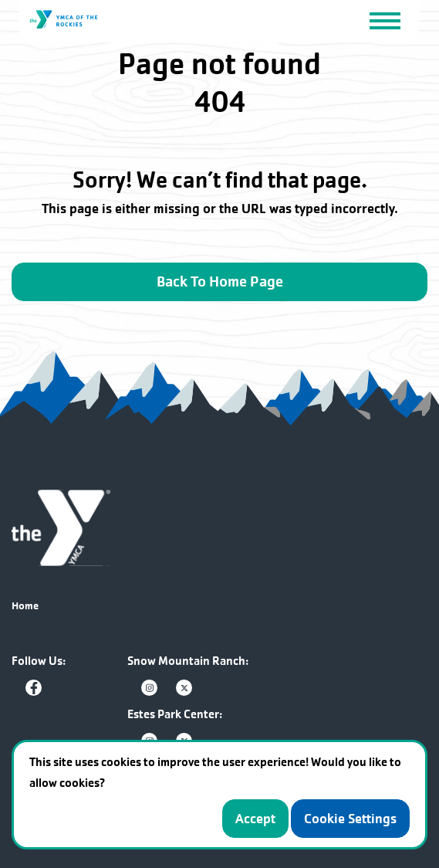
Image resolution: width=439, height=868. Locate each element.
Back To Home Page (220, 282)
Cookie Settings (350, 819)
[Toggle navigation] (384, 20)
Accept (255, 819)
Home (25, 606)
